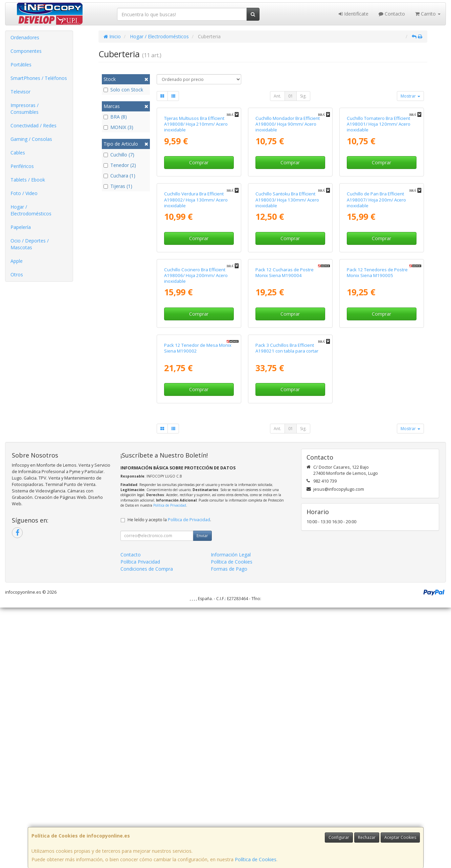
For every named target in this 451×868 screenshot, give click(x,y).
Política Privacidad (140, 822)
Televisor (20, 92)
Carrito (428, 14)
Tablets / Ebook (28, 180)
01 (291, 96)
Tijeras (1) (118, 186)
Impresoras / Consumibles (25, 109)
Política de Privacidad (170, 766)
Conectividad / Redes (33, 125)
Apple (17, 261)
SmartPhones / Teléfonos (39, 78)
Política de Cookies (256, 859)
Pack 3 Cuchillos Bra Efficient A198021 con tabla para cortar (287, 608)
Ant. (277, 96)
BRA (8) (115, 117)
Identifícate (354, 14)
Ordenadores (25, 37)
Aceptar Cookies (400, 837)
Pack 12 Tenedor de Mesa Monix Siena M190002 (198, 608)
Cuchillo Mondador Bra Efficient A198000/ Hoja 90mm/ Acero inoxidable (288, 189)
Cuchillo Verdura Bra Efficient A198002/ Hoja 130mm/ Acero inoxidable (196, 330)
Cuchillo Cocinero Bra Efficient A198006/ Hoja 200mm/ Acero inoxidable (196, 471)
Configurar (339, 837)
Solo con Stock (123, 90)
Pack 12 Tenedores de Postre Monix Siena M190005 (377, 468)
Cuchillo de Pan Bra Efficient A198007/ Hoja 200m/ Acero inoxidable (376, 330)
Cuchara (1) (119, 176)
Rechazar (367, 837)
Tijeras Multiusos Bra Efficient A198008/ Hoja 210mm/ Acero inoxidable (196, 189)
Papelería (21, 227)
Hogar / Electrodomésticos (31, 210)
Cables (18, 153)
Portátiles (21, 65)
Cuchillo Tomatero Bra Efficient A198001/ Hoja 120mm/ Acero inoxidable (379, 189)
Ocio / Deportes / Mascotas (30, 244)
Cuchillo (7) (119, 155)
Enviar (202, 796)
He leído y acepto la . (169, 780)
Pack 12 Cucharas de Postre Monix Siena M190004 (285, 468)
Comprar (199, 228)
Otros (17, 274)
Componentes (26, 51)
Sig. (303, 96)
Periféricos (22, 166)
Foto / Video (24, 193)
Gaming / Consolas (31, 139)
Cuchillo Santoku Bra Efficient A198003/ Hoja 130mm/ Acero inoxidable (287, 330)
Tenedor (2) (120, 165)
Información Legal (231, 815)
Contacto (392, 14)
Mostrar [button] (410, 96)
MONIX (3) (118, 127)
